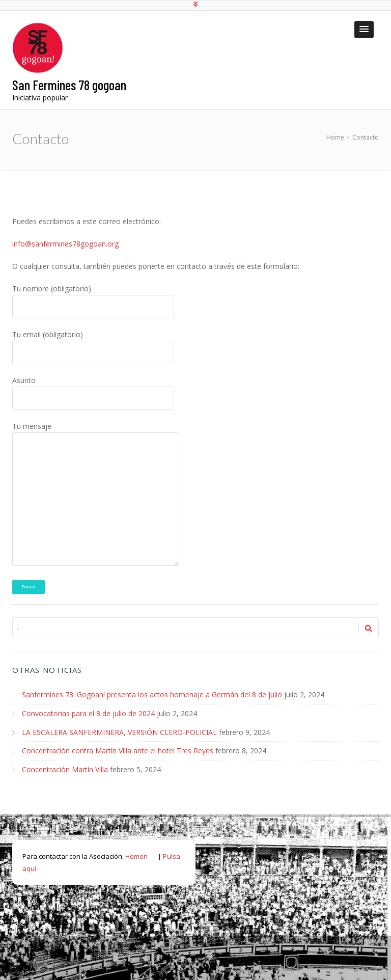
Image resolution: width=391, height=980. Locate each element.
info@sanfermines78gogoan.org (65, 244)
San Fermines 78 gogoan (69, 85)
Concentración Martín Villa (65, 768)
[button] (364, 30)
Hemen (136, 854)
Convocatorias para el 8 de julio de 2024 (88, 713)
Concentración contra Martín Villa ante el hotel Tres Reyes (118, 750)
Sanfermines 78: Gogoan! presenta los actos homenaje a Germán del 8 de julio (152, 695)
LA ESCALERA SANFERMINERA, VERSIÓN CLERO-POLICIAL (119, 731)
